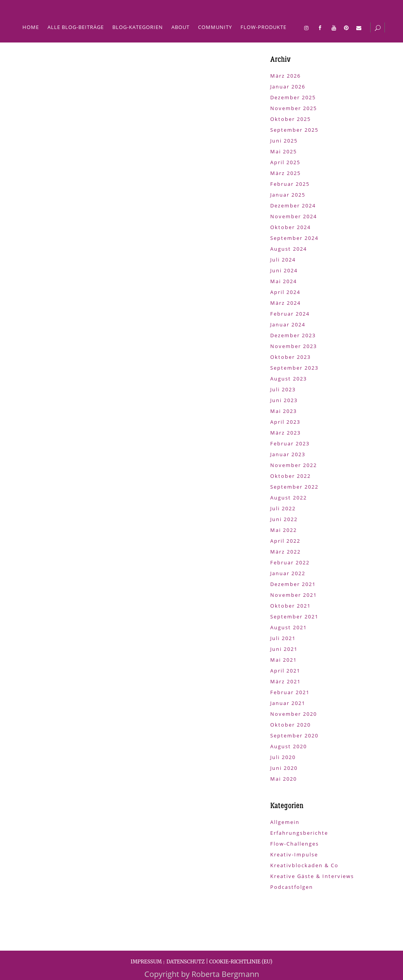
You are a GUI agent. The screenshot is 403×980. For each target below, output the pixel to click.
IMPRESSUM (146, 962)
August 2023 (289, 379)
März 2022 (285, 552)
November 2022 (294, 465)
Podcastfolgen (292, 887)
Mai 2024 (284, 281)
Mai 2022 (284, 530)
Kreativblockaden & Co (304, 865)
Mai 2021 (284, 660)
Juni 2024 (284, 270)
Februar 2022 (290, 562)
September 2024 (294, 238)
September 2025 (294, 130)
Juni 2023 (284, 400)
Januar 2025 (288, 195)
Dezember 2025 (293, 97)
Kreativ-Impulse (294, 854)
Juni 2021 (284, 649)
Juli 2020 (283, 757)
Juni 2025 (284, 141)
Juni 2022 (284, 519)
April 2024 (285, 292)
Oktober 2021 (290, 606)
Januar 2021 (288, 703)
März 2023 (285, 433)
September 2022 (294, 487)
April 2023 (285, 422)
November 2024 (294, 216)
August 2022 (289, 498)
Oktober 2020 (290, 725)
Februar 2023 (290, 443)
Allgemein (285, 822)
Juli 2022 (283, 508)
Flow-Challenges (295, 844)
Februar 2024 (290, 314)
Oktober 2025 (290, 119)
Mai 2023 (284, 411)
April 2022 (285, 541)
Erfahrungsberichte (299, 833)
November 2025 (294, 108)
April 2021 (285, 671)
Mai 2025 (284, 151)
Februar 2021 (290, 692)
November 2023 (294, 346)
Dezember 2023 (293, 335)
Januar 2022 (288, 573)
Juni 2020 (284, 768)
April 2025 (285, 162)
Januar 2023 (288, 454)
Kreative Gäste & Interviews (312, 876)
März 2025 (285, 173)
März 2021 (285, 681)
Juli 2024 (283, 260)
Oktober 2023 (290, 357)
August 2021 (289, 627)
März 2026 (285, 76)
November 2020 (294, 714)
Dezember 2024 (293, 206)
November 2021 (294, 595)
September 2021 (294, 617)
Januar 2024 (288, 324)
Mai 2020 (284, 779)
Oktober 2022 (290, 476)
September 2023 (294, 368)
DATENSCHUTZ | (188, 962)
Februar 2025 (290, 184)
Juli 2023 (283, 389)
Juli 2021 (283, 638)
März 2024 (285, 303)
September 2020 (294, 735)
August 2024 (289, 249)
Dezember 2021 (293, 584)
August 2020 (289, 746)
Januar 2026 (288, 87)
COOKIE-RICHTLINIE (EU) (241, 962)
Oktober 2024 (290, 227)
